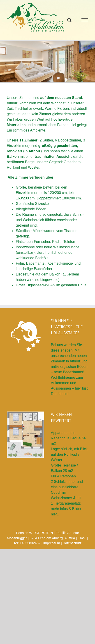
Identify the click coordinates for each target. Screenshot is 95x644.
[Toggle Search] (69, 20)
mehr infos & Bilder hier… (66, 511)
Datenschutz (72, 543)
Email (82, 538)
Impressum (52, 543)
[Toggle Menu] (85, 20)
